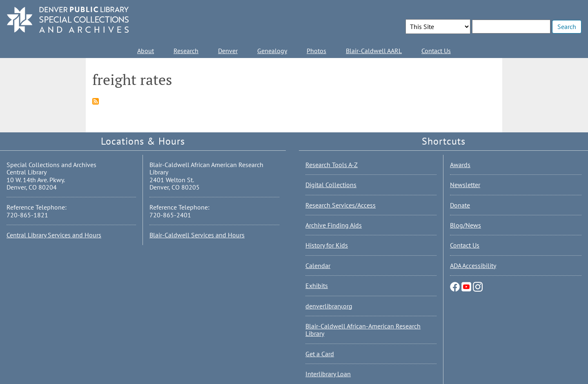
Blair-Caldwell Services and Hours (197, 235)
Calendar (318, 266)
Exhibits (317, 286)
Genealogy (272, 51)
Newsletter (465, 185)
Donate (460, 205)
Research (186, 51)
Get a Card (320, 354)
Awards (460, 165)
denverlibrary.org (329, 306)
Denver (228, 51)
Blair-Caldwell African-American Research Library (363, 330)
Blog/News (465, 225)
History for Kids (327, 245)
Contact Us (436, 51)
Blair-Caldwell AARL (374, 51)
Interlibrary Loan (328, 374)
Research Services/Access (341, 205)
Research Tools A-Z (332, 165)
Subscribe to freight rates (96, 101)
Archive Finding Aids (334, 225)
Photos (316, 51)
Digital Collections (331, 185)
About (146, 51)
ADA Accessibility (473, 266)
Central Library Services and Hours (54, 235)
